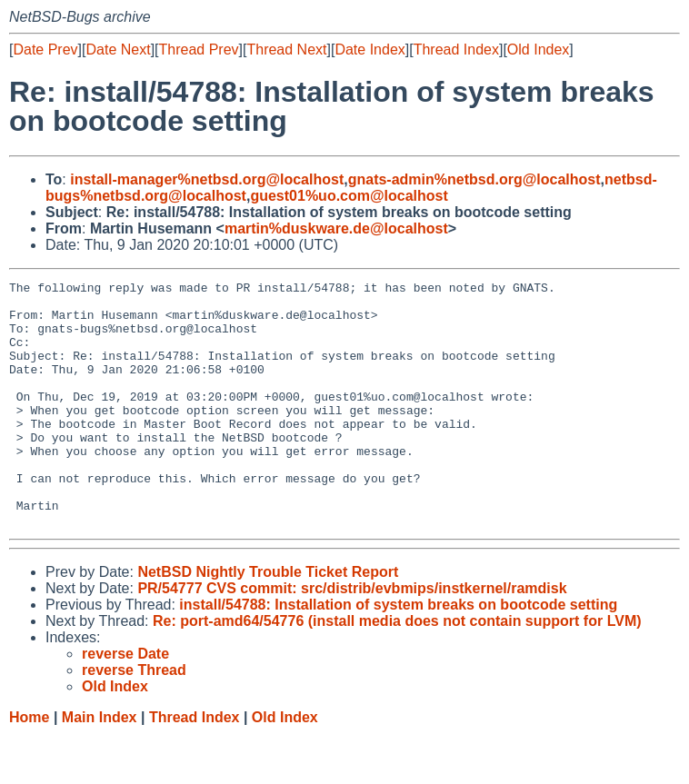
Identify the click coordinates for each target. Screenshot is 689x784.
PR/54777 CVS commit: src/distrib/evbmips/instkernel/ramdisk (352, 637)
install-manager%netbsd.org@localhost (207, 179)
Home (29, 766)
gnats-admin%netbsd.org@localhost (474, 179)
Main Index (100, 766)
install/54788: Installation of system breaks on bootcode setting (398, 654)
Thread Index (456, 50)
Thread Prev (199, 50)
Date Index (369, 50)
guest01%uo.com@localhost (349, 196)
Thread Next (286, 50)
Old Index (538, 50)
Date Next (118, 50)
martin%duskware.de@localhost (336, 228)
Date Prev (45, 50)
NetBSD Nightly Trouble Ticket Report (268, 621)
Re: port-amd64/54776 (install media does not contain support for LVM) (397, 670)
